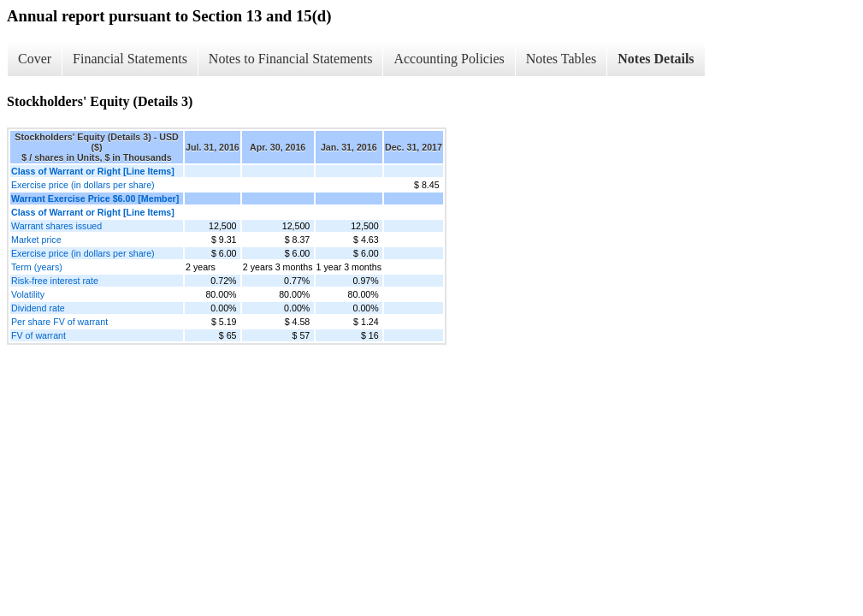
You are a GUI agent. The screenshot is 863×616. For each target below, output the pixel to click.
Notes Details (656, 59)
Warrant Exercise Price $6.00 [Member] (95, 198)
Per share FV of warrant (59, 322)
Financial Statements (130, 59)
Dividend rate (38, 308)
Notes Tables (562, 59)
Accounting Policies (449, 59)
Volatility (28, 294)
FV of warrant (38, 335)
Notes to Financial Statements (291, 59)
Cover (35, 59)
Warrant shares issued (56, 226)
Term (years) (37, 267)
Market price (36, 240)
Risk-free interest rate (55, 281)
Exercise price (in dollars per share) (83, 185)
